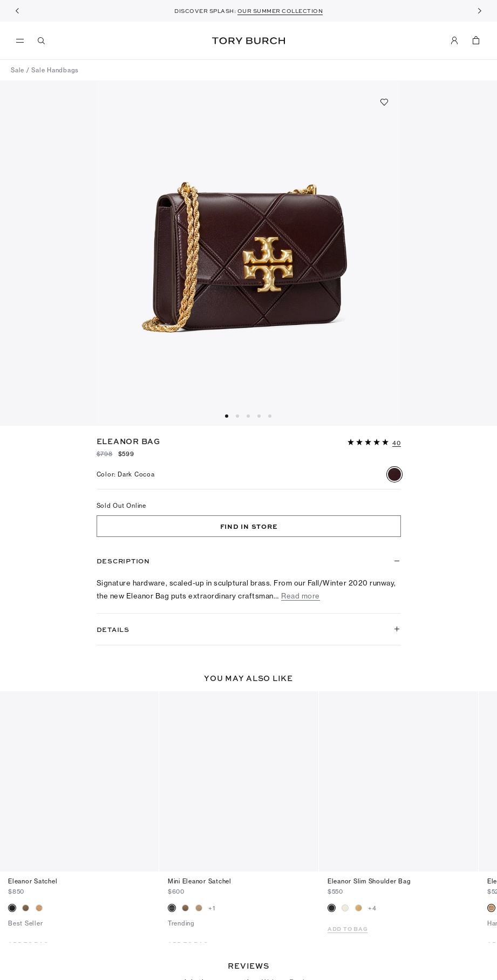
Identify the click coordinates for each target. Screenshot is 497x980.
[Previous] (17, 11)
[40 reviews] (397, 444)
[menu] (23, 41)
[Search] (42, 40)
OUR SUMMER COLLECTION (280, 11)
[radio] (394, 474)
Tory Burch (248, 41)
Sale (18, 70)
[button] (374, 441)
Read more (301, 596)
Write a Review (288, 938)
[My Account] (454, 40)
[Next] (480, 11)
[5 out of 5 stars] (369, 443)
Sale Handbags (55, 70)
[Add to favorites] (384, 102)
